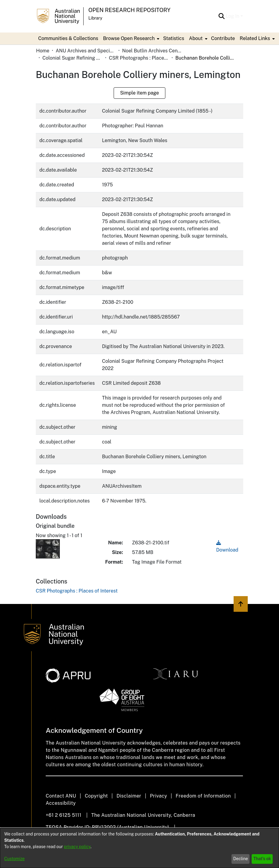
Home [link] (43, 51)
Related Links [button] (255, 38)
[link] (77, 591)
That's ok (262, 859)
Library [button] (95, 18)
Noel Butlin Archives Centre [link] (152, 51)
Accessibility (61, 803)
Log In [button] (233, 16)
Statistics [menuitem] (173, 38)
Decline (241, 859)
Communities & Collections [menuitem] (68, 38)
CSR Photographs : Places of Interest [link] (139, 58)
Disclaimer (129, 796)
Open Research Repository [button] (129, 10)
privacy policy (77, 847)
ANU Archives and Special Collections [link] (86, 51)
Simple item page (139, 93)
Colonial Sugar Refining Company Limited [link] (72, 58)
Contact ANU (61, 796)
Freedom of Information (203, 796)
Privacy (159, 796)
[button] (222, 16)
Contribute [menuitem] (223, 38)
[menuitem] (131, 39)
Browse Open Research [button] (129, 38)
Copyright (96, 796)
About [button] (196, 38)
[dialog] (139, 848)
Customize (14, 859)
